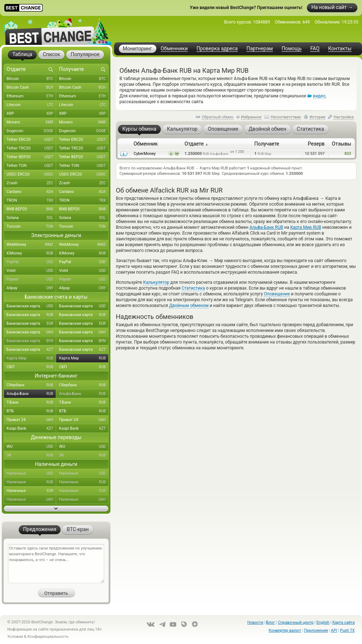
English (323, 622)
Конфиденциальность (48, 637)
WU (31, 447)
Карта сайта (344, 622)
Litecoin (31, 105)
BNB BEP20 (31, 209)
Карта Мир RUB (306, 227)
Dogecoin (31, 131)
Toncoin (31, 227)
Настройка (344, 117)
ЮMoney (31, 253)
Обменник (146, 144)
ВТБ (31, 411)
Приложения (316, 630)
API (334, 630)
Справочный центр (296, 622)
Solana (31, 218)
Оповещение (277, 294)
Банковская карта (31, 306)
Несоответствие (286, 117)
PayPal (31, 262)
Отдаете (197, 144)
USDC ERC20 (31, 174)
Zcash (31, 183)
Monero (31, 122)
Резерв (316, 144)
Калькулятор (156, 282)
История (317, 117)
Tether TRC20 (31, 148)
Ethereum (31, 96)
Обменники (174, 49)
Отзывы (342, 144)
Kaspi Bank (31, 429)
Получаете (267, 144)
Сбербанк (31, 385)
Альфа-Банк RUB (266, 227)
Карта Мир (31, 358)
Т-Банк (31, 403)
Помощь (292, 49)
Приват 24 (31, 420)
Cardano (31, 192)
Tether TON (31, 166)
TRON (31, 201)
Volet (31, 271)
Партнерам (260, 49)
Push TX (347, 630)
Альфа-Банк (31, 394)
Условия (15, 637)
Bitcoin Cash (31, 88)
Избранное (251, 117)
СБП (31, 367)
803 (348, 154)
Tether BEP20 (31, 157)
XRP (31, 114)
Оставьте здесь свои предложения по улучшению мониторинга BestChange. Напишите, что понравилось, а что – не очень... (56, 564)
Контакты (340, 49)
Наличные (31, 473)
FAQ (315, 49)
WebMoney (31, 245)
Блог (270, 622)
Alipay (31, 288)
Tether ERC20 (31, 140)
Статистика (193, 288)
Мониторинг (137, 49)
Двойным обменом (189, 306)
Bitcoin (31, 79)
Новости (255, 622)
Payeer (31, 279)
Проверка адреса (217, 49)
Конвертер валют (285, 630)
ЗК (31, 455)
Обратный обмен (218, 117)
